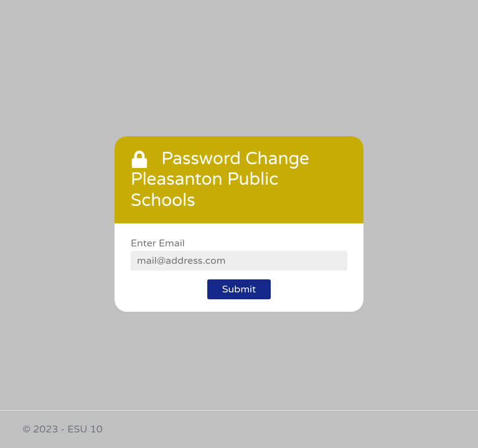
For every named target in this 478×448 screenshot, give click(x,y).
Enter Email (158, 243)
